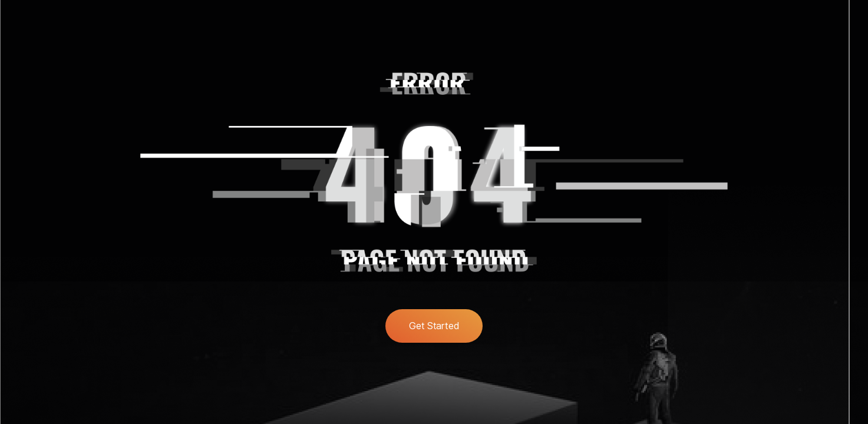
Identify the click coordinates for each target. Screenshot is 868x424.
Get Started (434, 326)
